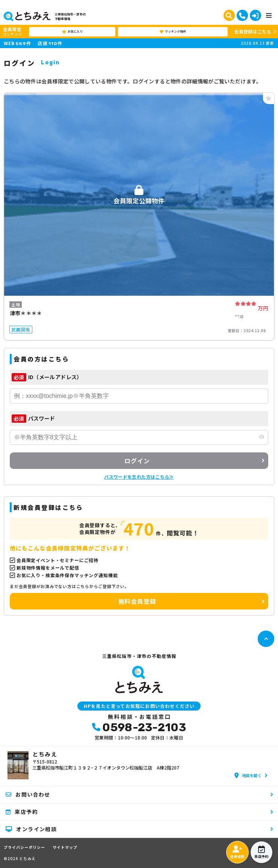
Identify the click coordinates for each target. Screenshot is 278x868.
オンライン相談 (31, 829)
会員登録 (237, 852)
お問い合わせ (28, 794)
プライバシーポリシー (24, 847)
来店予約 (261, 852)
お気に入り (72, 32)
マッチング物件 (173, 32)
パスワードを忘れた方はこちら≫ (139, 477)
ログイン (137, 461)
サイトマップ (65, 847)
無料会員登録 (137, 601)
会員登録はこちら (252, 31)
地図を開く (248, 775)
